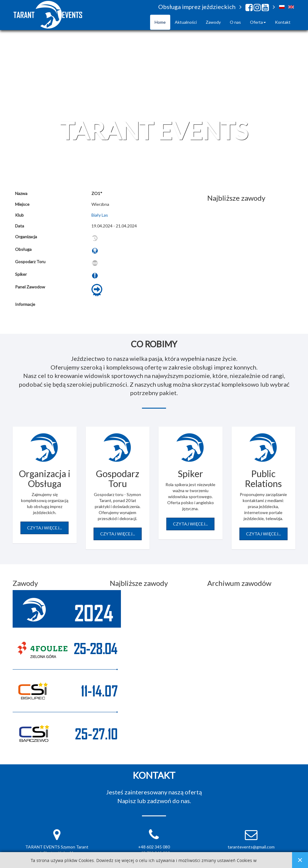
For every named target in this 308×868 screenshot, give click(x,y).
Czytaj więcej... (45, 528)
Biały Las (100, 215)
